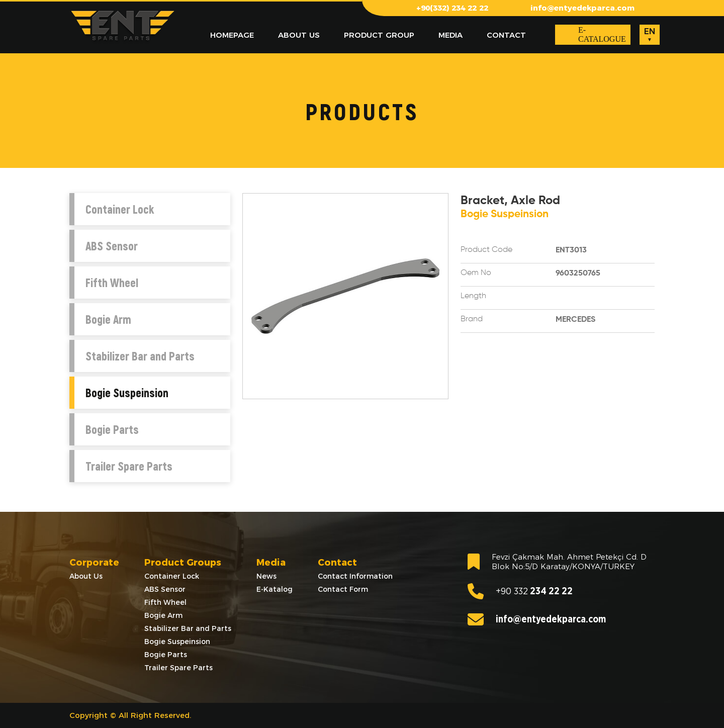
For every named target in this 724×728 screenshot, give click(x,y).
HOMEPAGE (232, 35)
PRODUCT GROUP (379, 35)
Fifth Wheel (112, 283)
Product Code (486, 250)
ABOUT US (299, 35)
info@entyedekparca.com (582, 8)
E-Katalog (275, 589)
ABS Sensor (112, 246)
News (266, 576)
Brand (472, 319)
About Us (86, 576)
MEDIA (450, 35)
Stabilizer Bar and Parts (140, 356)
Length (473, 296)
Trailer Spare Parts (129, 466)
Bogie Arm (108, 319)
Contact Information (355, 576)
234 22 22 (520, 591)
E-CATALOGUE (602, 34)
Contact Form (343, 589)
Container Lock (120, 209)
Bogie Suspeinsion (127, 393)
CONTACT (506, 35)
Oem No (476, 273)
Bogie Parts (112, 429)
